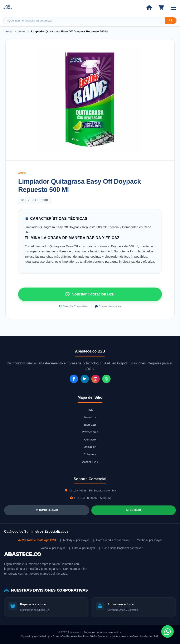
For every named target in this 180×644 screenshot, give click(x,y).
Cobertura (90, 454)
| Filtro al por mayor (82, 548)
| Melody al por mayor (74, 540)
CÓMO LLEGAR (47, 510)
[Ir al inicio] (149, 8)
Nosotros (90, 417)
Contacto (90, 440)
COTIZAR (133, 510)
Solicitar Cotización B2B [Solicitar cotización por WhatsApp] (90, 294)
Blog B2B (90, 425)
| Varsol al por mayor (51, 548)
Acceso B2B (90, 462)
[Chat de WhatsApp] (167, 631)
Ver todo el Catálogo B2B (37, 540)
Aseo (22, 31)
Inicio (9, 31)
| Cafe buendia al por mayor (111, 540)
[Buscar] (171, 21)
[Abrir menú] (173, 8)
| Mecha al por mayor (148, 540)
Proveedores (90, 432)
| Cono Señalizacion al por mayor (121, 548)
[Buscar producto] (84, 21)
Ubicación (90, 447)
